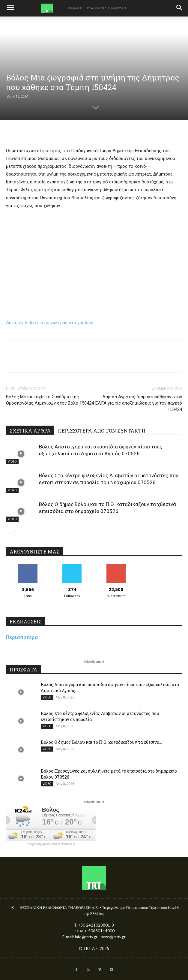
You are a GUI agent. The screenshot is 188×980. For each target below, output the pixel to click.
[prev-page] (10, 534)
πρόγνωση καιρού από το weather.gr (51, 844)
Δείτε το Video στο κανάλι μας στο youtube (50, 323)
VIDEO (12, 461)
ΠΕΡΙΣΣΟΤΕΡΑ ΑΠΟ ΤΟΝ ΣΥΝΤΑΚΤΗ (102, 431)
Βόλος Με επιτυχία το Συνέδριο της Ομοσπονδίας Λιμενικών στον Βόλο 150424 (50, 400)
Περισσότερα (22, 637)
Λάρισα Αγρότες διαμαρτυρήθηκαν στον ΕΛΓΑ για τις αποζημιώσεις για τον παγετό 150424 (139, 403)
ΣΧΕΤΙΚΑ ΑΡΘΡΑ (30, 431)
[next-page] (19, 534)
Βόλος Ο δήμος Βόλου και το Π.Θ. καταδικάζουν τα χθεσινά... (101, 742)
